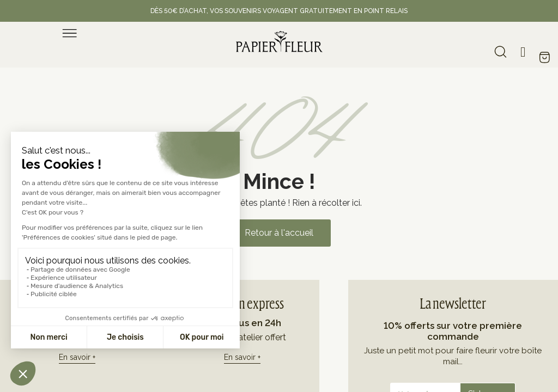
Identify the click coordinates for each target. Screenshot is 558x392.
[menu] (70, 33)
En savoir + (77, 357)
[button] (279, 233)
